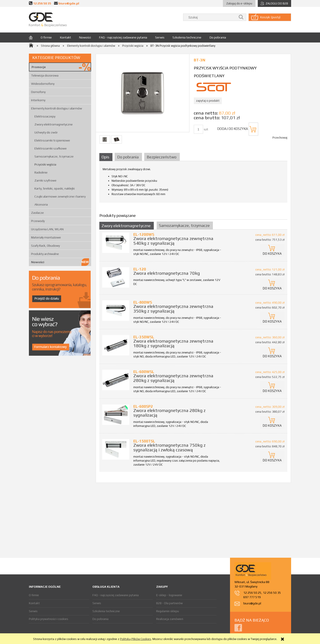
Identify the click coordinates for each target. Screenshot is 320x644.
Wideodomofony (43, 84)
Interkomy (38, 100)
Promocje (39, 67)
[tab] (106, 157)
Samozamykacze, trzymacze (54, 156)
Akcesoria (41, 204)
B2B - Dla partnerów (169, 603)
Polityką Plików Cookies (136, 639)
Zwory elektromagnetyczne (54, 124)
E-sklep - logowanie (169, 595)
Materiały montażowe (46, 237)
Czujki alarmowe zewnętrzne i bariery (60, 196)
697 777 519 (252, 597)
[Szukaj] (241, 17)
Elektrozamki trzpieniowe (52, 140)
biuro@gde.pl (69, 3)
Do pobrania (100, 619)
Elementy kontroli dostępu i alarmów (57, 108)
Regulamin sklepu (168, 611)
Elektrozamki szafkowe (51, 148)
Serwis (33, 611)
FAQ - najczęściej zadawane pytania (116, 595)
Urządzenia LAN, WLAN (47, 229)
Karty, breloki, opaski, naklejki (55, 188)
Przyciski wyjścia (45, 164)
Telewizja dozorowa (45, 75)
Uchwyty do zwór (46, 132)
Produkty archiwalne (45, 254)
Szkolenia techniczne (106, 611)
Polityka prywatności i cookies (49, 619)
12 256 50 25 (252, 593)
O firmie (34, 595)
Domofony (38, 92)
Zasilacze (37, 213)
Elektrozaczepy (45, 116)
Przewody (38, 221)
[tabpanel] (193, 183)
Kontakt (34, 603)
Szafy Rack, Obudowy (45, 246)
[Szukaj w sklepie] (211, 17)
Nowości (38, 262)
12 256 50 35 (42, 3)
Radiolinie (41, 172)
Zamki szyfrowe (45, 180)
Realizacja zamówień (170, 619)
